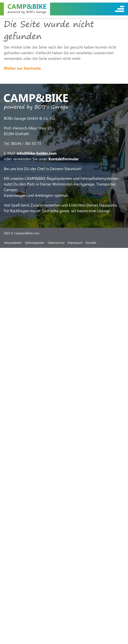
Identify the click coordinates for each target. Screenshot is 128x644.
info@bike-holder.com (37, 153)
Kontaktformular (64, 159)
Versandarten (13, 242)
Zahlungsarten (35, 242)
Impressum (75, 242)
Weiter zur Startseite (22, 68)
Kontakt (91, 242)
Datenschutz (56, 242)
